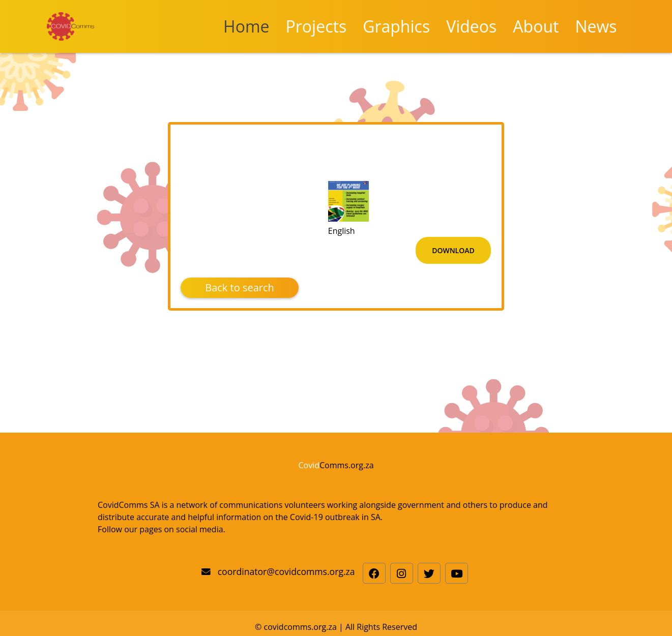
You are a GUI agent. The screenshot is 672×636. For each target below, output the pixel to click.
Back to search (240, 287)
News (596, 26)
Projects (316, 26)
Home (246, 26)
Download (453, 250)
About (536, 26)
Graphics (396, 26)
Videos (471, 26)
